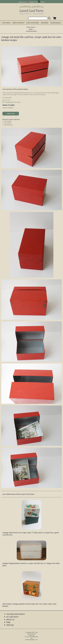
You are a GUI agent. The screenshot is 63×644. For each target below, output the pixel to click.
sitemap (10, 625)
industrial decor (31, 31)
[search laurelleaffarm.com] (50, 18)
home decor (6, 23)
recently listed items (16, 614)
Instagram (32, 2)
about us (10, 619)
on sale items (12, 617)
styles (31, 29)
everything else (56, 23)
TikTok (42, 2)
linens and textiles (33, 23)
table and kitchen (18, 23)
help (8, 622)
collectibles (45, 23)
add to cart (11, 114)
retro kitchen (8, 123)
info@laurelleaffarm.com (31, 640)
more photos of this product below (15, 89)
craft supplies (8, 121)
